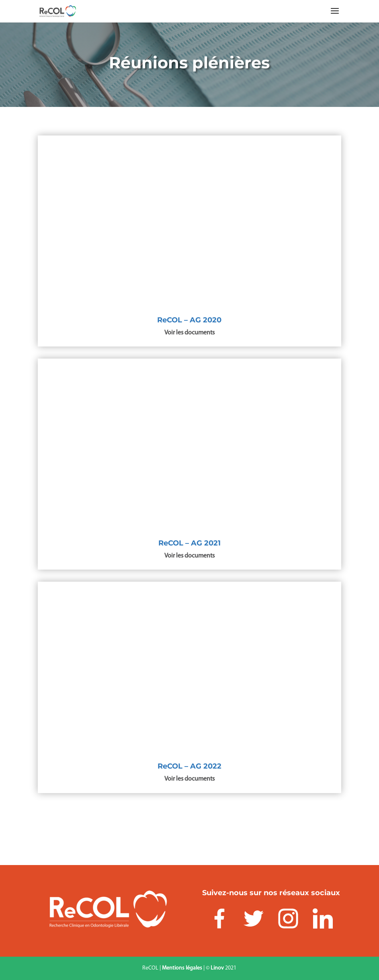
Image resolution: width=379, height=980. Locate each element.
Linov (217, 968)
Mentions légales (182, 968)
